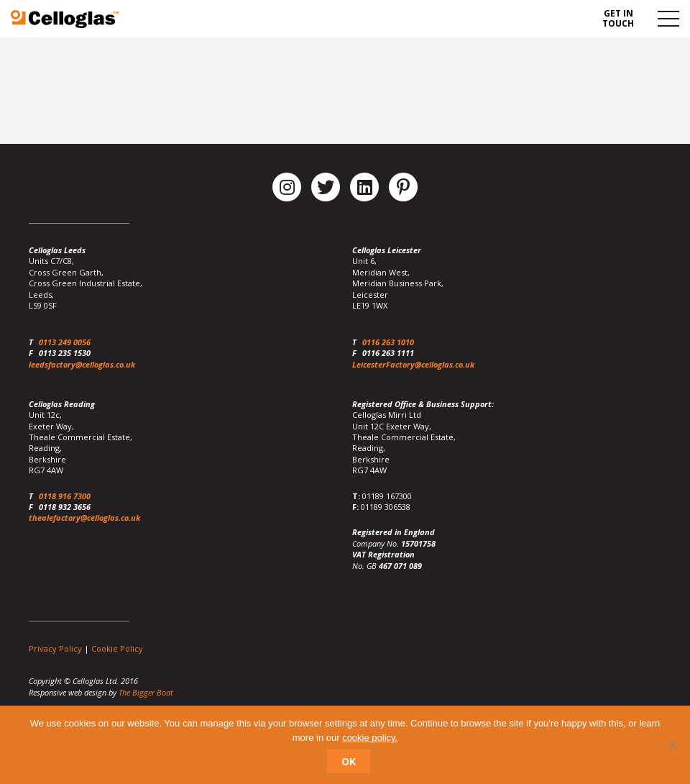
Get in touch (618, 18)
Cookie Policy (117, 648)
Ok (349, 761)
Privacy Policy (55, 648)
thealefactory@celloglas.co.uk (84, 518)
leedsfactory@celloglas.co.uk (82, 364)
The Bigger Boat (146, 692)
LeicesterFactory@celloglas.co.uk (413, 364)
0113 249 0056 (65, 342)
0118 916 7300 (65, 496)
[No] (672, 745)
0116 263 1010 (388, 342)
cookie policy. (370, 738)
